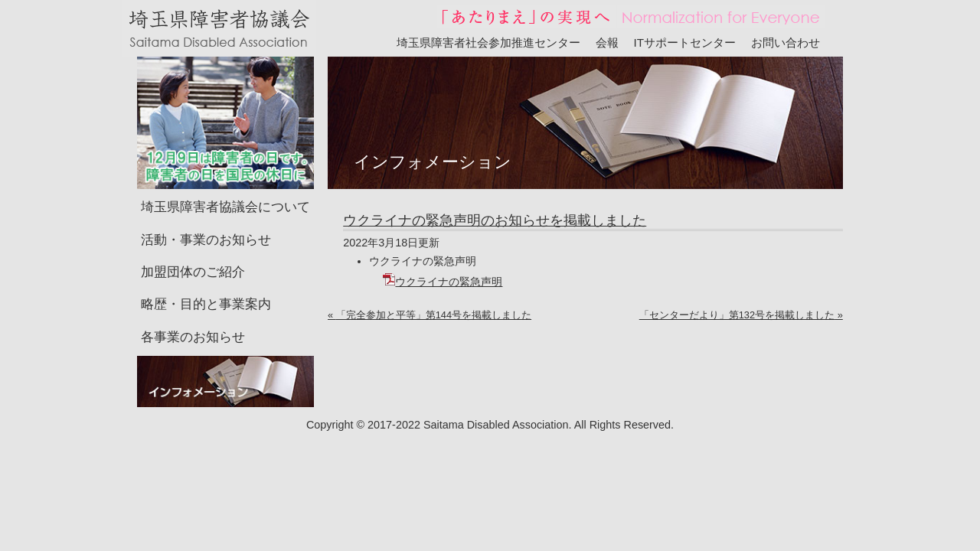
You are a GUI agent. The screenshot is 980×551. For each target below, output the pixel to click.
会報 (607, 42)
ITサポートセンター (685, 42)
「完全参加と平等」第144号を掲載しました (434, 292)
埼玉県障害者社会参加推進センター (488, 42)
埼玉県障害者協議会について (225, 184)
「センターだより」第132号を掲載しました (737, 292)
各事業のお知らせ (193, 314)
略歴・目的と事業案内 (206, 281)
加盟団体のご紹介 (193, 249)
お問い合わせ (786, 42)
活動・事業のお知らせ (206, 217)
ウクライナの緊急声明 (443, 259)
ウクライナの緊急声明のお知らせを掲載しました (495, 197)
